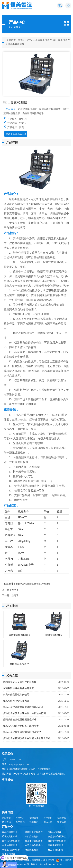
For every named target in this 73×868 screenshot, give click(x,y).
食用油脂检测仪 (10, 845)
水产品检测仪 (32, 836)
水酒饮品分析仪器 (34, 845)
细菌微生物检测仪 (57, 841)
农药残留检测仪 (10, 832)
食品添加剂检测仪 (57, 836)
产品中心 (29, 40)
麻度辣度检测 (32, 850)
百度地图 (62, 822)
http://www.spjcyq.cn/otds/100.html (33, 584)
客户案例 (48, 818)
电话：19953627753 (16, 134)
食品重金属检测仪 (34, 841)
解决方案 (34, 818)
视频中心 (62, 818)
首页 (21, 40)
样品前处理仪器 (56, 850)
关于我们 (20, 822)
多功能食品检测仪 (34, 832)
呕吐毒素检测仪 (61, 40)
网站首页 (6, 818)
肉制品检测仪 (55, 832)
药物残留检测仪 (10, 836)
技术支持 (6, 822)
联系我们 (34, 822)
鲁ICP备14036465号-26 (51, 864)
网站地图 (48, 822)
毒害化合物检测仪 (11, 841)
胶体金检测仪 (9, 854)
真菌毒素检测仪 (43, 40)
